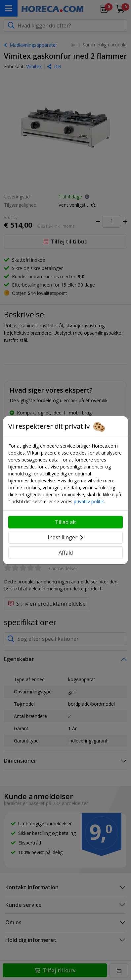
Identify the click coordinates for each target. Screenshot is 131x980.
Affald (66, 553)
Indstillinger (65, 537)
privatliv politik (89, 501)
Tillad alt (65, 522)
